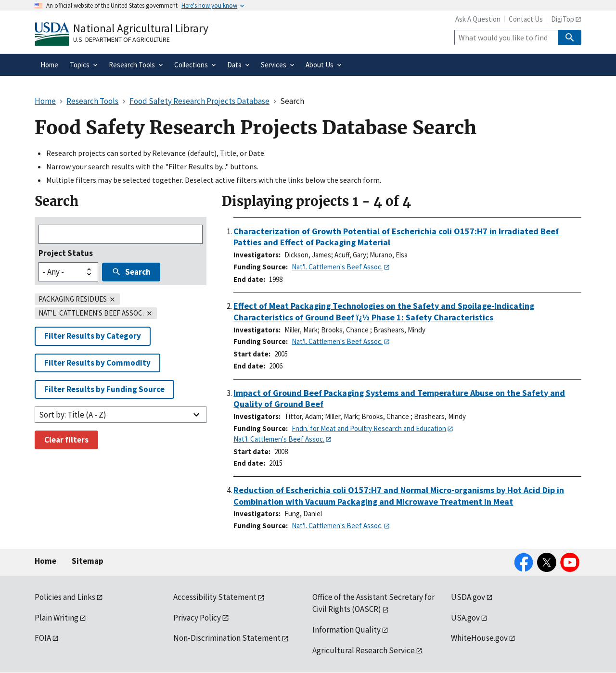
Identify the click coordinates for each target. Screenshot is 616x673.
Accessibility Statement (215, 597)
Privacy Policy (197, 618)
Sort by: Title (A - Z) (73, 415)
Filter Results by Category (93, 336)
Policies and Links (65, 597)
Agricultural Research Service (364, 650)
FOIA (43, 638)
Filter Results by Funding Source (104, 389)
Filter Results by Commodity (97, 363)
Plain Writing (57, 618)
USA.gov (465, 618)
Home (45, 561)
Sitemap (88, 561)
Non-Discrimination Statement (227, 638)
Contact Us (526, 19)
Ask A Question (478, 19)
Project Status (66, 253)
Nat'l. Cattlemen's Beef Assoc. (337, 267)
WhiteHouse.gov (479, 638)
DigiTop (563, 19)
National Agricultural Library (141, 28)
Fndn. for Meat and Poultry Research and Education (369, 428)
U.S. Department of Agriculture (122, 39)
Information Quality (346, 630)
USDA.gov (468, 597)
